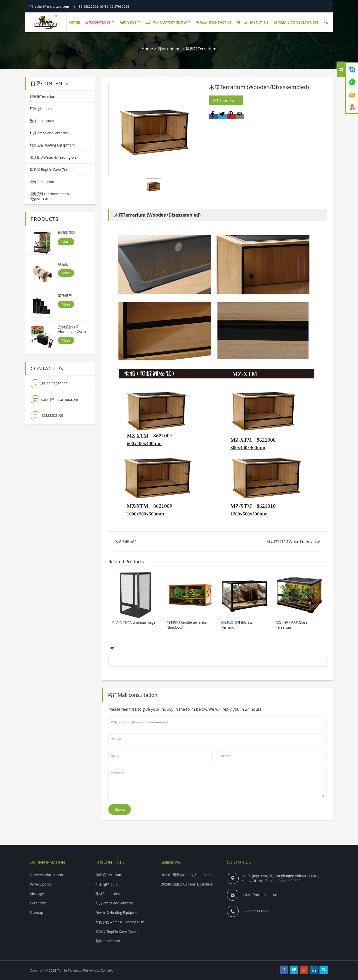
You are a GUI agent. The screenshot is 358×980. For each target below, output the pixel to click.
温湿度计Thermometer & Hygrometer (50, 196)
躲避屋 (63, 264)
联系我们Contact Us (214, 22)
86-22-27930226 (54, 384)
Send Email (226, 100)
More (66, 242)
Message (218, 783)
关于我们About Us (253, 22)
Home (147, 49)
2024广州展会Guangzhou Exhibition (190, 875)
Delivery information (46, 875)
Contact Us (239, 862)
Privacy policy (41, 884)
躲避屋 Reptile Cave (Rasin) (51, 169)
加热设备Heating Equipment (52, 145)
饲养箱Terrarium (201, 49)
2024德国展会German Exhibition (187, 884)
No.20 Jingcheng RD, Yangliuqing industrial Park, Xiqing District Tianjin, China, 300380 (280, 878)
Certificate (38, 903)
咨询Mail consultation (296, 22)
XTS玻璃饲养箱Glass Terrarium (291, 541)
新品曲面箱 (126, 541)
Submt (120, 809)
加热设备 (65, 295)
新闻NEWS (130, 22)
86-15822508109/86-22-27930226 (104, 6)
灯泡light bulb (41, 109)
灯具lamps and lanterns (49, 133)
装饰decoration (42, 182)
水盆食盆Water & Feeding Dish (54, 157)
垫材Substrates (42, 121)
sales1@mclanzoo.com (52, 6)
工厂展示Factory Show (168, 22)
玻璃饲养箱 (67, 233)
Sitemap (36, 912)
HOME (74, 22)
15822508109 (52, 415)
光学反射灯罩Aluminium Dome (72, 329)
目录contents (100, 22)
